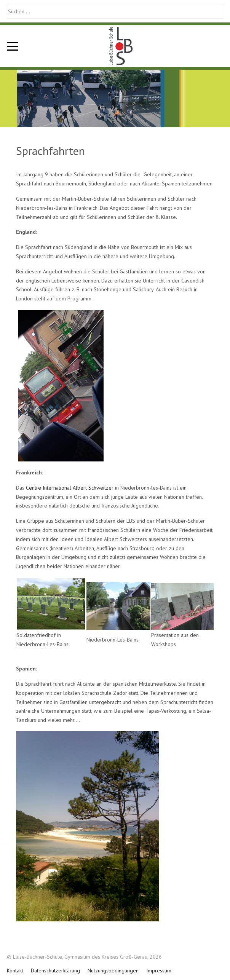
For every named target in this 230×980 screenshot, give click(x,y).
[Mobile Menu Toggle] (13, 46)
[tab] (107, 111)
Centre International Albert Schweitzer (70, 488)
